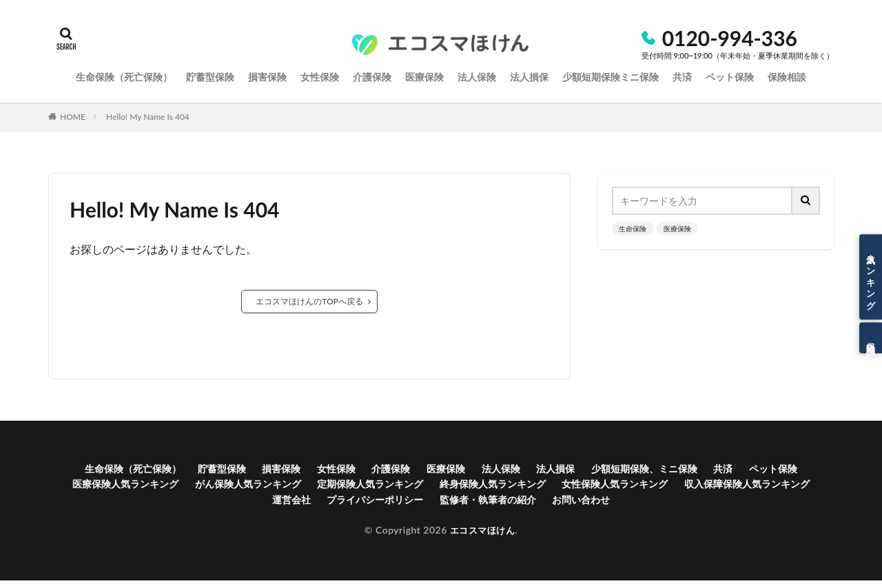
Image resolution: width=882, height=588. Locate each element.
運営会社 (353, 506)
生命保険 (633, 229)
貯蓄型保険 (236, 470)
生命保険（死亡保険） (136, 470)
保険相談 (871, 338)
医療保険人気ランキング (202, 488)
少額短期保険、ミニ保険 (701, 470)
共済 (790, 470)
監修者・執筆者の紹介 (573, 506)
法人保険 (542, 470)
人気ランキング (871, 277)
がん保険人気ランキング (339, 488)
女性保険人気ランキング (752, 488)
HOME (73, 117)
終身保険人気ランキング (614, 488)
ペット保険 (97, 488)
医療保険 (677, 229)
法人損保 (603, 470)
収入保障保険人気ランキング (243, 506)
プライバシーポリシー (447, 506)
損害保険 (301, 470)
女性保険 (362, 470)
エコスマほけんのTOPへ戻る (309, 301)
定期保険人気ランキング (477, 488)
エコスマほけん (482, 537)
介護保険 (422, 470)
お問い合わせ (677, 506)
